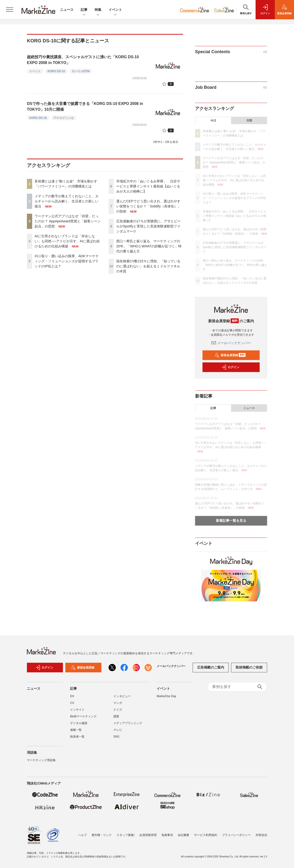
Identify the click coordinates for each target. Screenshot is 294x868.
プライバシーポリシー (236, 835)
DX (72, 699)
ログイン (230, 367)
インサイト (77, 712)
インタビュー (122, 699)
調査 (116, 719)
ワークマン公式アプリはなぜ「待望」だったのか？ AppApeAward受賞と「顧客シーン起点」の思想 (68, 221)
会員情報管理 (148, 835)
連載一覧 (76, 732)
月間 (249, 121)
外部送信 (261, 835)
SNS (116, 739)
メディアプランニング (128, 726)
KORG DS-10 (56, 71)
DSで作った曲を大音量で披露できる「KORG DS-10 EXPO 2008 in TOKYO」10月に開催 (85, 106)
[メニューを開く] (10, 10)
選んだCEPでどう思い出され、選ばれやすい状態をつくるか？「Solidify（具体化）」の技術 (149, 206)
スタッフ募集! (126, 835)
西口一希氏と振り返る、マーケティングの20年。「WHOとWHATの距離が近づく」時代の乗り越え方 (149, 246)
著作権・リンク (102, 835)
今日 (213, 121)
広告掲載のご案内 (211, 670)
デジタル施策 (79, 726)
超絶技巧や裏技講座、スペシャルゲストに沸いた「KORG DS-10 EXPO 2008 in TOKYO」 (83, 60)
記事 (84, 10)
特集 (98, 10)
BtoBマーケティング (83, 719)
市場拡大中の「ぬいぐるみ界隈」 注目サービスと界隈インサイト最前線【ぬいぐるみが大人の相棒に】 (148, 186)
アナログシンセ (64, 118)
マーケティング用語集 (41, 763)
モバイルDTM (81, 71)
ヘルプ (82, 835)
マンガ (118, 705)
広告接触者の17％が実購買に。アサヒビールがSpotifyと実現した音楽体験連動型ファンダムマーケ (148, 226)
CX (72, 705)
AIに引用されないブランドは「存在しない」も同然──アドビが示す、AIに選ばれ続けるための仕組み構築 (67, 241)
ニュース (67, 10)
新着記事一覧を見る (231, 521)
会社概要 (184, 835)
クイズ (118, 712)
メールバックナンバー (231, 343)
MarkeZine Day (166, 699)
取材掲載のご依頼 (249, 670)
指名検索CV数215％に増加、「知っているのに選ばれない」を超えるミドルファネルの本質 (148, 266)
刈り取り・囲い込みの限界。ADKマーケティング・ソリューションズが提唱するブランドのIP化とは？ (67, 261)
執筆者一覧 (77, 739)
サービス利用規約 (206, 835)
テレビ (118, 732)
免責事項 (167, 835)
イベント (115, 10)
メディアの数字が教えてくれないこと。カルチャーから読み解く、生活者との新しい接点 (67, 201)
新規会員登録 (230, 355)
